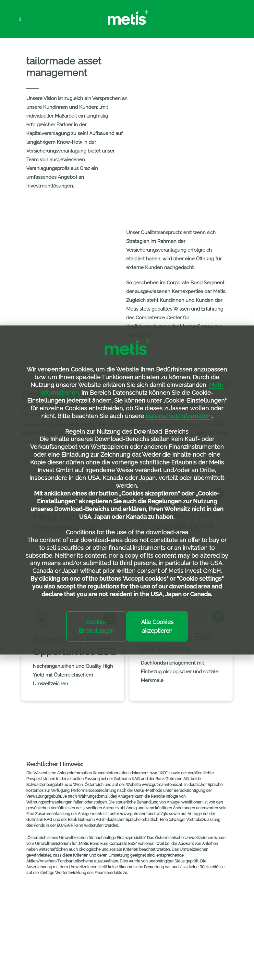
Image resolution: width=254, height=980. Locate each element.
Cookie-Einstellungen (97, 626)
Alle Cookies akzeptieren (157, 626)
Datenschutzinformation (179, 416)
